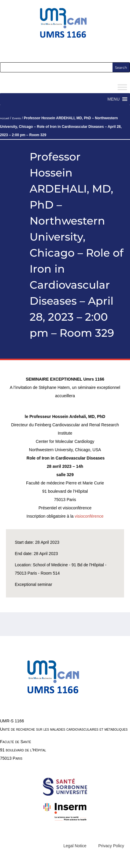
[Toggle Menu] (122, 87)
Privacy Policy (111, 846)
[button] (114, 99)
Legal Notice (75, 846)
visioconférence (89, 516)
